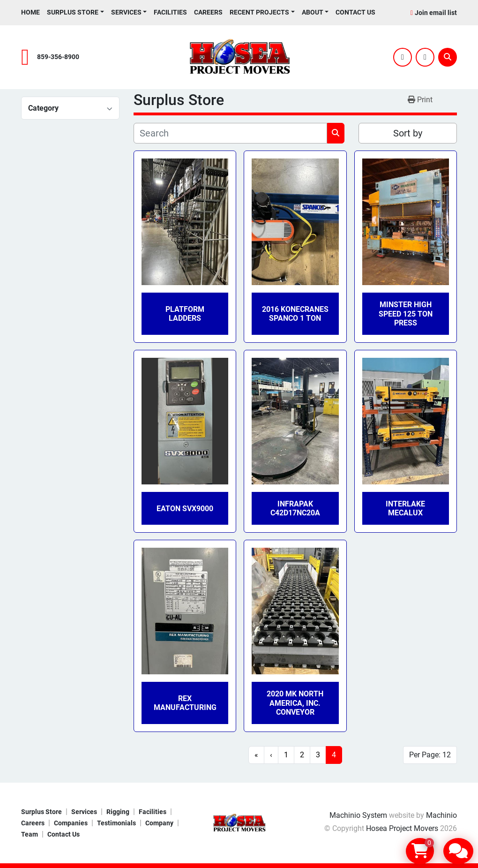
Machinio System (358, 815)
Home (30, 12)
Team (30, 834)
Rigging (118, 812)
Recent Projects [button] (259, 12)
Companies (71, 823)
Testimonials (116, 823)
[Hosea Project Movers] (239, 822)
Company (159, 823)
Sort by (408, 133)
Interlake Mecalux (405, 508)
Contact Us (355, 12)
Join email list (436, 13)
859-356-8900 (58, 57)
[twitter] (403, 57)
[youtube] (425, 57)
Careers (208, 12)
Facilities (170, 12)
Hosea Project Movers (402, 828)
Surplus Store (73, 12)
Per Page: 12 (430, 755)
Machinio (441, 815)
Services (126, 12)
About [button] (313, 12)
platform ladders (185, 314)
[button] (75, 12)
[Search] (448, 57)
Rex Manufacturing (185, 703)
